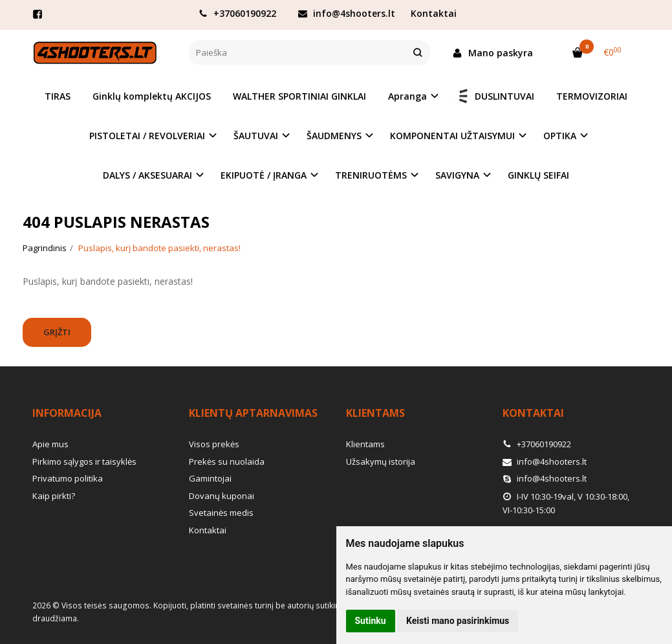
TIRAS (58, 96)
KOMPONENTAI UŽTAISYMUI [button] (452, 136)
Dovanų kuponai (222, 496)
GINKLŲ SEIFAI (538, 175)
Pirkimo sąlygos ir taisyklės (84, 461)
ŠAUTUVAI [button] (256, 136)
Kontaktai (434, 13)
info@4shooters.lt (347, 13)
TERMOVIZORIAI (592, 96)
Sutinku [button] (371, 621)
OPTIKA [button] (560, 136)
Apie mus (50, 444)
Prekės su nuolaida (227, 461)
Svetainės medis (221, 513)
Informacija (67, 413)
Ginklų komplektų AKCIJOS (152, 96)
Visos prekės (214, 444)
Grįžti (57, 332)
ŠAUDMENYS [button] (334, 136)
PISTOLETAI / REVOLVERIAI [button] (147, 136)
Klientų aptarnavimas (253, 413)
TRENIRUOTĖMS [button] (371, 175)
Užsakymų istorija (381, 461)
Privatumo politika (68, 478)
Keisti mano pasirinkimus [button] (458, 621)
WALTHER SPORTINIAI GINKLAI (299, 96)
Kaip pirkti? (54, 496)
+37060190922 (237, 13)
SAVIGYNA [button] (457, 175)
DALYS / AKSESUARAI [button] (147, 175)
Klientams (375, 413)
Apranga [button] (407, 96)
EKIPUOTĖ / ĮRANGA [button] (264, 175)
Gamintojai (210, 478)
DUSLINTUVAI (495, 96)
